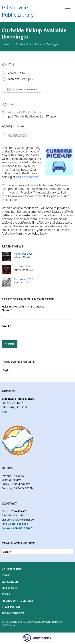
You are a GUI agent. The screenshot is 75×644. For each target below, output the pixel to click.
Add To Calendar (21, 89)
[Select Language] (37, 370)
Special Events (18, 135)
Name (7, 310)
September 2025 (23, 279)
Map (5, 412)
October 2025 (22, 266)
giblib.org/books (27, 177)
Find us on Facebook (15, 524)
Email (6, 326)
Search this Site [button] (13, 613)
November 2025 (23, 254)
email (5, 170)
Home (5, 44)
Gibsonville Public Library (25, 112)
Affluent (46, 622)
